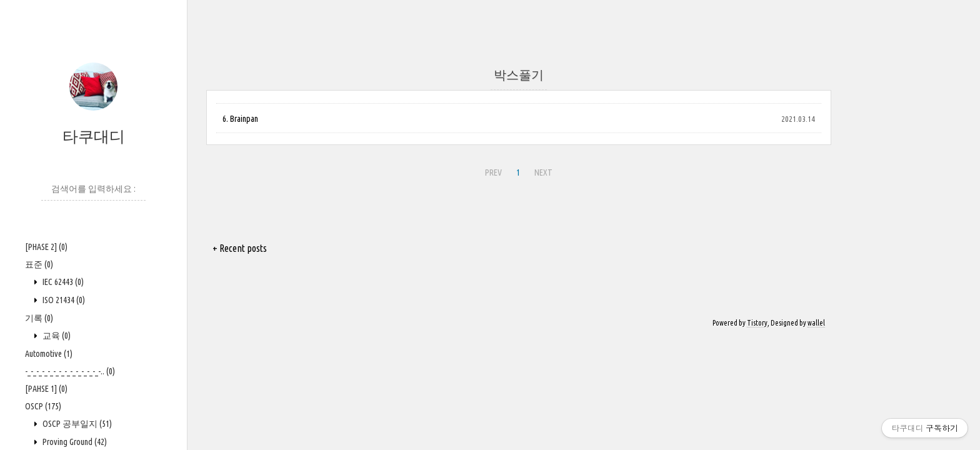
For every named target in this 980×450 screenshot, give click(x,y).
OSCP (43, 406)
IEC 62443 (62, 282)
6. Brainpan (240, 119)
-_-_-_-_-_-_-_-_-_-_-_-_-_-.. (70, 371)
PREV (493, 172)
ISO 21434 (63, 300)
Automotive (49, 354)
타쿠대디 (94, 136)
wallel (816, 323)
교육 (56, 336)
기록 (39, 318)
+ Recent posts (240, 248)
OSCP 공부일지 (76, 424)
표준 (39, 264)
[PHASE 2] (46, 247)
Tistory (757, 323)
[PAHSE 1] (46, 389)
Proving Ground (74, 442)
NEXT (543, 172)
